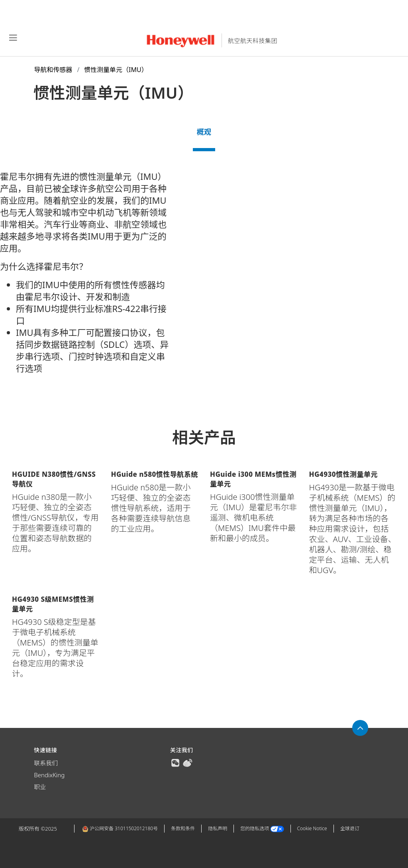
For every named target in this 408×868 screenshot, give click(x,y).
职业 (40, 787)
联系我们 (46, 763)
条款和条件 (183, 828)
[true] (175, 762)
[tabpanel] (204, 285)
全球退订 (350, 828)
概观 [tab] (204, 132)
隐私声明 (218, 828)
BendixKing (49, 775)
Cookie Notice (312, 828)
